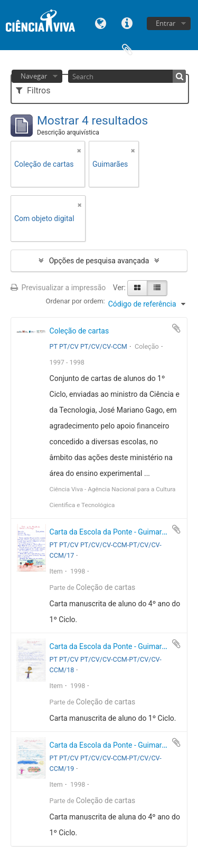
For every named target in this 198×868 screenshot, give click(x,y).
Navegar (34, 76)
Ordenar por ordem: (76, 301)
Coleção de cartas (79, 331)
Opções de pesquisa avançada (99, 261)
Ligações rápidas (127, 22)
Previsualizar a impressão (58, 288)
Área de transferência (127, 49)
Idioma (101, 22)
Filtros (33, 90)
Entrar (166, 23)
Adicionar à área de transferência (176, 328)
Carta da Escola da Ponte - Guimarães (112, 532)
